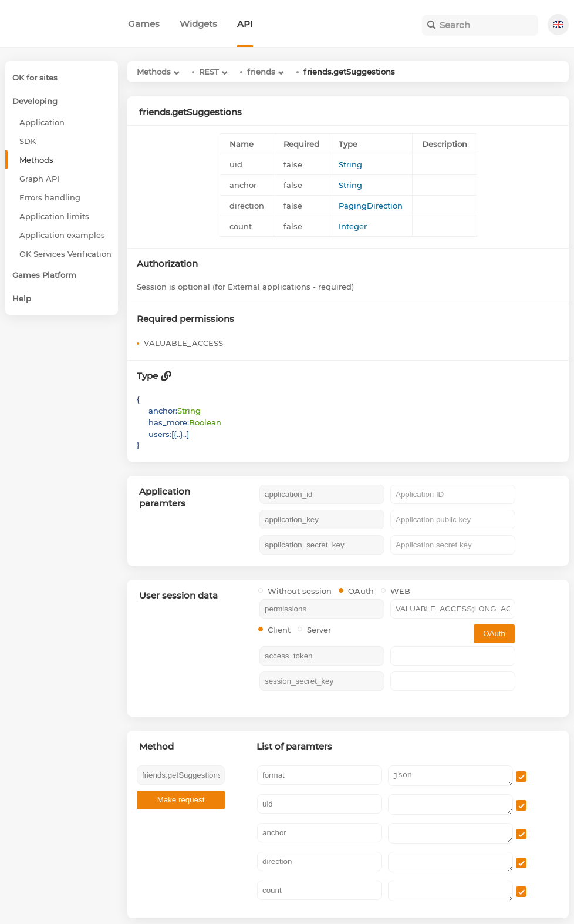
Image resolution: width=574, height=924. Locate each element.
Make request (181, 800)
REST (209, 72)
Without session (295, 591)
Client (274, 630)
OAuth (356, 591)
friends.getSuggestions (349, 72)
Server (314, 630)
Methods (154, 72)
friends (261, 72)
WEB (396, 591)
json (450, 776)
